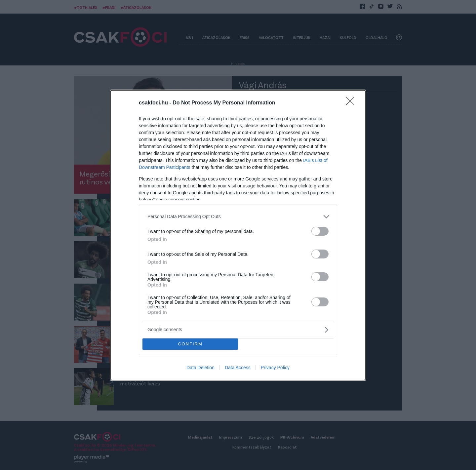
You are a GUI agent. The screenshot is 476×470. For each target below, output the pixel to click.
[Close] (352, 103)
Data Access (238, 368)
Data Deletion (200, 368)
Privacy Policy (275, 368)
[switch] (320, 231)
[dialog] (238, 235)
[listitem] (238, 216)
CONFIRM (190, 344)
